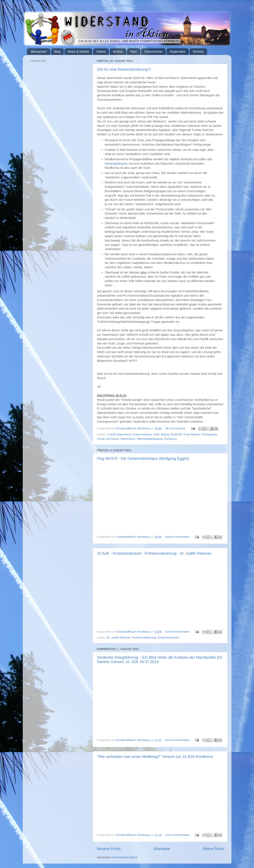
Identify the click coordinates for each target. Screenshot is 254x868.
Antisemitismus (143, 434)
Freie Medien (192, 434)
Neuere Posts (109, 849)
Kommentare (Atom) (125, 857)
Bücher (118, 51)
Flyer (133, 51)
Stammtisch (128, 439)
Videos (101, 51)
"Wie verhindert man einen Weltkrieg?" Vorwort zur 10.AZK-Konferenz (155, 757)
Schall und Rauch (108, 439)
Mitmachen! (39, 51)
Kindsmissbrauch (168, 637)
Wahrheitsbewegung (150, 439)
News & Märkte (78, 51)
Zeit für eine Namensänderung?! (124, 69)
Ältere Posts (214, 849)
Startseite (162, 849)
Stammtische (153, 51)
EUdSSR (176, 434)
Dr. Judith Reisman (119, 637)
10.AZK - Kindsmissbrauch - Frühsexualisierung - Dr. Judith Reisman (154, 553)
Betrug (165, 434)
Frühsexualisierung (144, 637)
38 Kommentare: (176, 428)
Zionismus (171, 439)
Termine (198, 51)
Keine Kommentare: (178, 537)
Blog (57, 51)
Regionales (178, 51)
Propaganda (209, 434)
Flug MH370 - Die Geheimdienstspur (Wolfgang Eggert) (143, 459)
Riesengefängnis (116, 164)
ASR (156, 434)
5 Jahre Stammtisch (119, 434)
